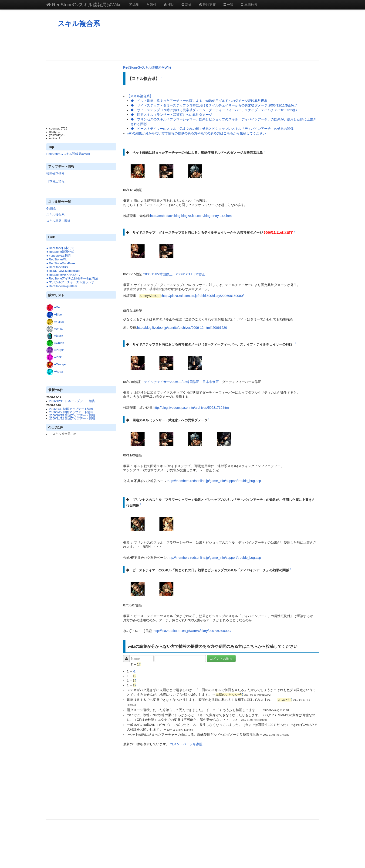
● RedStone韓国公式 (60, 252)
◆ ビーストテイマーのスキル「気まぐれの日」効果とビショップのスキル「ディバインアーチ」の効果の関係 (212, 129)
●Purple (59, 350)
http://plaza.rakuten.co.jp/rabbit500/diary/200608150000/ (203, 296)
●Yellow (59, 322)
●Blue (58, 315)
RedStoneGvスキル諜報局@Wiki (83, 5)
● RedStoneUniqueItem (62, 286)
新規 (186, 5)
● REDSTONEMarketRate (63, 271)
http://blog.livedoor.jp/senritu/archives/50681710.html (191, 408)
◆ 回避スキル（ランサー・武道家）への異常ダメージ (171, 115)
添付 (151, 5)
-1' (134, 671)
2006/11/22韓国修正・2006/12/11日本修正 (174, 274)
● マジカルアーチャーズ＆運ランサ (70, 282)
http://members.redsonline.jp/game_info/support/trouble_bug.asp (214, 481)
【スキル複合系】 (140, 96)
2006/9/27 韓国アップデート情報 (71, 412)
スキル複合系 (79, 24)
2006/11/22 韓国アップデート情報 (72, 419)
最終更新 (207, 5)
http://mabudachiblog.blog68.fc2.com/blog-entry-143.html (191, 216)
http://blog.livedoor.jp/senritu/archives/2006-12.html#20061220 (182, 328)
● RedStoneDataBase (61, 263)
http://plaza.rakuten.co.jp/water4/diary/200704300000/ (193, 631)
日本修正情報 (55, 181)
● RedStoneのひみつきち (63, 275)
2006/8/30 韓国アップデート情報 (71, 409)
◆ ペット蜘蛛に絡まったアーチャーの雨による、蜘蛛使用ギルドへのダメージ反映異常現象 (199, 101)
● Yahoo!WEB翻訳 (59, 256)
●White (59, 329)
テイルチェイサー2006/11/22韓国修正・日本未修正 (181, 382)
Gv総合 (51, 209)
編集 (134, 5)
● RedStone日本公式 (60, 248)
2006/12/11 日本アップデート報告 (72, 401)
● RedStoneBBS (57, 267)
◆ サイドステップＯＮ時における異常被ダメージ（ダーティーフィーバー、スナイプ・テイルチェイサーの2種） (215, 110)
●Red (58, 307)
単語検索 (249, 5)
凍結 (169, 5)
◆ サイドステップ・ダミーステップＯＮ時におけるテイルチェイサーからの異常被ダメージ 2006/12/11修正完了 (214, 105)
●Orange (60, 364)
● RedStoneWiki (57, 259)
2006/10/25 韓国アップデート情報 (72, 416)
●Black (59, 336)
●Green (59, 343)
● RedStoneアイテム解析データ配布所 (72, 279)
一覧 (228, 5)
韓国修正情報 (55, 174)
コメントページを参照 (186, 744)
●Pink (58, 357)
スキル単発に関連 (58, 221)
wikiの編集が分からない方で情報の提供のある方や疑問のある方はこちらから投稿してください (196, 133)
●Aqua (59, 372)
